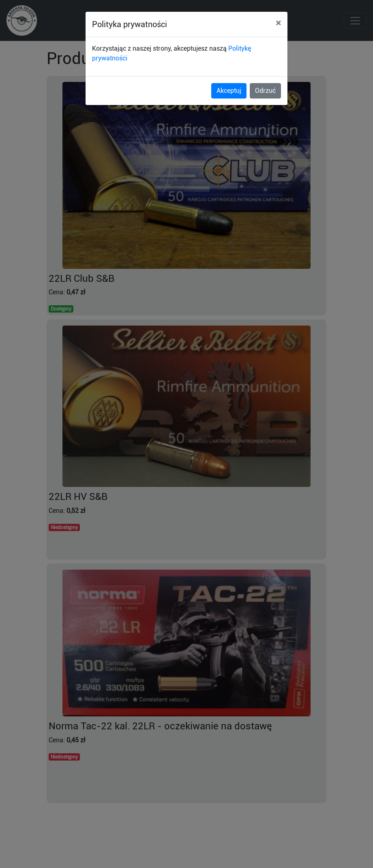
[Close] (278, 23)
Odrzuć (265, 91)
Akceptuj (229, 91)
